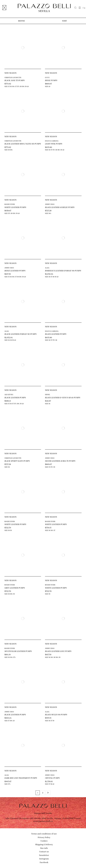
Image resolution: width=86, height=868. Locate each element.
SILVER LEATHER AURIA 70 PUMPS (60, 461)
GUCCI (47, 78)
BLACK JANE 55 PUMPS (14, 80)
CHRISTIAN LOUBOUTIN (13, 78)
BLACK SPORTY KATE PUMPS (17, 461)
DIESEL (48, 395)
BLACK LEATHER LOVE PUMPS (58, 651)
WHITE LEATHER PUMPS (15, 207)
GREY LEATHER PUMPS (15, 588)
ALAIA (47, 268)
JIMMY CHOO (50, 204)
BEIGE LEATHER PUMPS (15, 271)
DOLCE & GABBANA (52, 141)
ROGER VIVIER (10, 204)
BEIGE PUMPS (51, 80)
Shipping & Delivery (44, 844)
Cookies (44, 841)
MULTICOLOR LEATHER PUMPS (18, 651)
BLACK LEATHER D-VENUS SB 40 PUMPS (63, 398)
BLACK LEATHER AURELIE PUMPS (60, 207)
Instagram (44, 859)
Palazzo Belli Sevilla (43, 813)
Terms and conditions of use (44, 834)
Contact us (44, 852)
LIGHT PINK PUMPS (54, 144)
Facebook (44, 862)
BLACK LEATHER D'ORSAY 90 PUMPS (21, 334)
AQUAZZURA (9, 395)
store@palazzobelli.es (43, 821)
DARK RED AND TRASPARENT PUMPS (21, 778)
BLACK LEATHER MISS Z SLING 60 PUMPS (23, 144)
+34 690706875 (68, 818)
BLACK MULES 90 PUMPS (56, 715)
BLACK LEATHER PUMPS (56, 334)
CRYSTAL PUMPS (52, 778)
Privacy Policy (44, 837)
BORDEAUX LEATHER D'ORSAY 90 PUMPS (63, 271)
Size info (44, 848)
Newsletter (44, 855)
